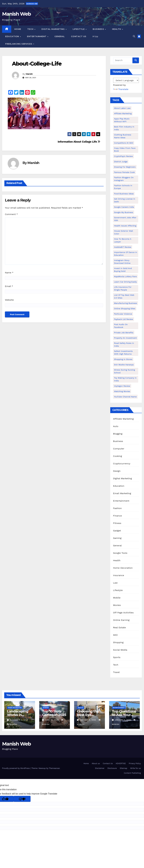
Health (117, 29)
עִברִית (95, 36)
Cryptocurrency (122, 464)
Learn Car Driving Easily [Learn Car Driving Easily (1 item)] (125, 282)
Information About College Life (79, 142)
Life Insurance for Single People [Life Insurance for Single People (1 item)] (123, 288)
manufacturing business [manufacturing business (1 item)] (126, 303)
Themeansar (54, 768)
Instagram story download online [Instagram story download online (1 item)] (122, 262)
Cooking (117, 456)
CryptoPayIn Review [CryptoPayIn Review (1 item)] (123, 156)
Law (115, 583)
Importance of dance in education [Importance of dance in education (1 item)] (126, 254)
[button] (134, 36)
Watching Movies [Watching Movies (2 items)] (122, 391)
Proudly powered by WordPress (16, 768)
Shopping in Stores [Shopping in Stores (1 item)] (123, 359)
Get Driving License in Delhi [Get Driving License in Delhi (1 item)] (125, 200)
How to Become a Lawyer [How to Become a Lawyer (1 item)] (123, 240)
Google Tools (120, 553)
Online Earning (121, 620)
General (60, 36)
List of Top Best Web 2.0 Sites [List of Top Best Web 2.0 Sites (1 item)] (124, 296)
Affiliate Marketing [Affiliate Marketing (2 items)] (123, 113)
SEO (115, 635)
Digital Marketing (53, 29)
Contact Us (79, 36)
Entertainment (37, 36)
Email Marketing (122, 493)
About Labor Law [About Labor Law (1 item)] (122, 108)
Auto (116, 426)
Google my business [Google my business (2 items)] (124, 212)
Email (9, 286)
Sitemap (124, 768)
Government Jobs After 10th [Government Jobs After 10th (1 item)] (125, 219)
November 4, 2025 (19, 720)
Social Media (120, 650)
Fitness (117, 523)
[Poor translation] (22, 799)
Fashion (117, 508)
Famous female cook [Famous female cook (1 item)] (124, 172)
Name (9, 273)
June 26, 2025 (52, 720)
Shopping (118, 642)
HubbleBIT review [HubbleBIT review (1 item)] (123, 247)
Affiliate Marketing (123, 419)
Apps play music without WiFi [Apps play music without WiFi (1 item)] (122, 120)
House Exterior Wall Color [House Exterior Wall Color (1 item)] (124, 232)
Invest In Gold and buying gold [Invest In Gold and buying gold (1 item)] (123, 270)
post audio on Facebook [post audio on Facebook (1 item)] (121, 326)
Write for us (135, 768)
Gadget (117, 531)
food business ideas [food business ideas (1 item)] (124, 194)
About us (96, 763)
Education (12, 36)
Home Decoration (123, 568)
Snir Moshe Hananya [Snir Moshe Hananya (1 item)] (124, 365)
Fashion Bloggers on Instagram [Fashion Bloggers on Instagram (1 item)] (124, 179)
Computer (119, 449)
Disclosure (112, 768)
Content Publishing (132, 773)
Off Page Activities (123, 613)
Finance (117, 516)
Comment (11, 214)
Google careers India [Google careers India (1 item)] (124, 207)
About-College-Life (37, 64)
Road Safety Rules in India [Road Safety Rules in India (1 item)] (124, 345)
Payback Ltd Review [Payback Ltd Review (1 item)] (124, 319)
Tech (31, 29)
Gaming (117, 538)
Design (117, 471)
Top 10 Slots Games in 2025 (54, 713)
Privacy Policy (135, 763)
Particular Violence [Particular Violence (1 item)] (123, 314)
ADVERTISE (121, 763)
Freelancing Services (19, 44)
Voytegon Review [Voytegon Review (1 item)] (122, 386)
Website (9, 300)
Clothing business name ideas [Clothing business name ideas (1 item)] (123, 136)
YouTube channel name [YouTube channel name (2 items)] (125, 397)
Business (99, 29)
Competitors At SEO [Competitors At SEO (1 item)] (124, 143)
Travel (116, 672)
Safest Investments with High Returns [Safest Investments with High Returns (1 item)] (123, 353)
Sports (117, 657)
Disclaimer (100, 768)
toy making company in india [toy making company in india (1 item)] (125, 379)
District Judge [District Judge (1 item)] (121, 162)
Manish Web (16, 14)
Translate (121, 89)
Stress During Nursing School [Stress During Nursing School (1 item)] (124, 371)
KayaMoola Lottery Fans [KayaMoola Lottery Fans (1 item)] (125, 276)
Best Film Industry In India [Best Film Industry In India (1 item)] (124, 128)
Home (18, 29)
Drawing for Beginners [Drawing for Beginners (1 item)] (125, 167)
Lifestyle (79, 29)
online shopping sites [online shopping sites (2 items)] (125, 309)
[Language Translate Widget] (126, 80)
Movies (117, 605)
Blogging (118, 434)
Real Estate (119, 627)
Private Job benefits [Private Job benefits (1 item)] (124, 333)
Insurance (119, 575)
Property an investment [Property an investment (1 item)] (125, 338)
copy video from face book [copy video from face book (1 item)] (125, 149)
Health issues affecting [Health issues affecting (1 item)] (125, 226)
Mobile (117, 598)
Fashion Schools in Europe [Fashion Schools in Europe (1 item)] (123, 187)
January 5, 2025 (88, 720)
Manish (29, 74)
